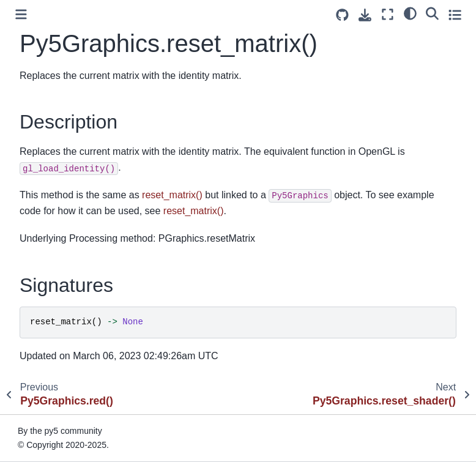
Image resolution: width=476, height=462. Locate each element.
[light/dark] (410, 13)
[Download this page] (365, 15)
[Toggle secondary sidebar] (455, 14)
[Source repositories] (342, 15)
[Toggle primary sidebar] (21, 14)
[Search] (432, 13)
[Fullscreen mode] (388, 14)
